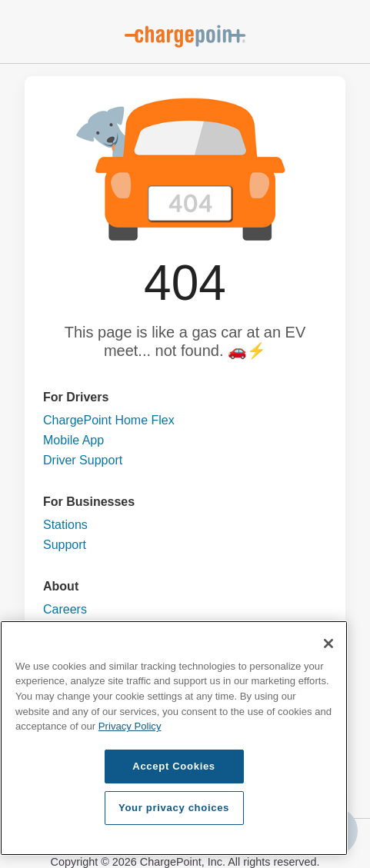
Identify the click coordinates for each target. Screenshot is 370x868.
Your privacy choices (174, 808)
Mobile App (73, 440)
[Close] (328, 644)
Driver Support (83, 460)
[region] (174, 738)
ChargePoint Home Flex (109, 420)
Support (65, 545)
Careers (65, 609)
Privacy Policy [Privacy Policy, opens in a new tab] (130, 726)
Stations (65, 525)
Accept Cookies (174, 766)
